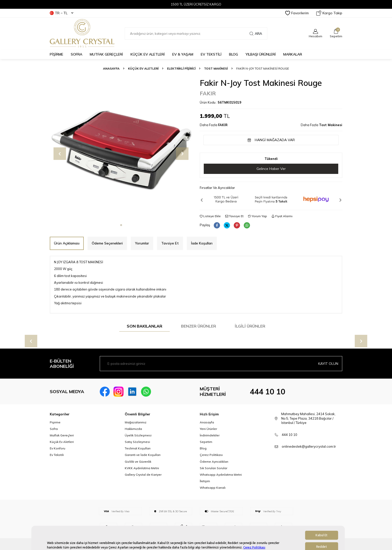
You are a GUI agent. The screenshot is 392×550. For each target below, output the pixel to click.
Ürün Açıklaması (67, 243)
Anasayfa (111, 68)
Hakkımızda (133, 429)
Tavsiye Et (234, 216)
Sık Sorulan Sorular (213, 468)
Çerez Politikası (211, 455)
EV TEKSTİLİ (211, 54)
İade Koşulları (202, 243)
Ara (256, 34)
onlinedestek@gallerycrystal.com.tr (309, 446)
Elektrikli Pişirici (181, 68)
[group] (121, 149)
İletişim (205, 481)
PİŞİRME (56, 54)
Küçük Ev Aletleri (143, 68)
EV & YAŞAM (183, 54)
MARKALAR (293, 54)
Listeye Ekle (210, 216)
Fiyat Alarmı (282, 216)
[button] (121, 225)
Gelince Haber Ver (271, 169)
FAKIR (208, 93)
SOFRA (76, 54)
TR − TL (61, 13)
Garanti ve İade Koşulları (143, 455)
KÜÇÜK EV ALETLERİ (148, 54)
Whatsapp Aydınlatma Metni (221, 475)
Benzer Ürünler (198, 326)
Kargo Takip (329, 13)
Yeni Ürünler (208, 429)
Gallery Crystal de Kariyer (143, 475)
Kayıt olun (328, 364)
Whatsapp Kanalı (213, 488)
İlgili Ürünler (250, 326)
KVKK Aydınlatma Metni (142, 468)
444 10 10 (267, 392)
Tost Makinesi (216, 68)
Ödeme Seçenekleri (107, 243)
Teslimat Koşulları (138, 448)
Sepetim (206, 442)
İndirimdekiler (210, 435)
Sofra (54, 429)
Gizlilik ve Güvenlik (138, 462)
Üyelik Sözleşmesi (138, 435)
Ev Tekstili (57, 455)
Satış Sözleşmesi (137, 442)
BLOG (233, 54)
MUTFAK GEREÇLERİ (106, 54)
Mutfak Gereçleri (62, 435)
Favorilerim (297, 13)
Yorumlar (142, 243)
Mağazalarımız (136, 422)
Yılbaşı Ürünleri (261, 54)
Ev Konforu (57, 448)
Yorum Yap (257, 216)
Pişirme (55, 422)
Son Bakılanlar (144, 326)
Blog (203, 448)
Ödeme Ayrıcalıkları (214, 462)
